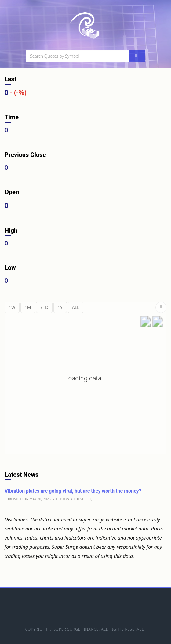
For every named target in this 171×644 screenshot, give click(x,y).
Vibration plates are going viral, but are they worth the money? (73, 491)
